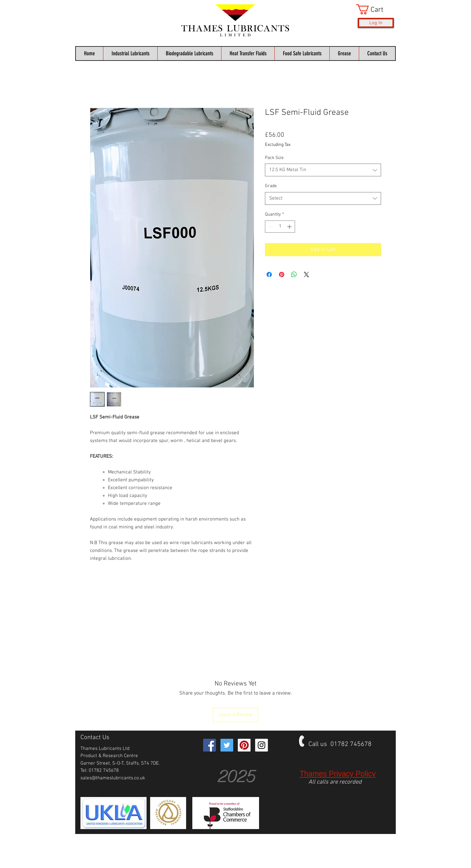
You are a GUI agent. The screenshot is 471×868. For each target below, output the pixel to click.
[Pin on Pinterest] (282, 275)
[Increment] (290, 227)
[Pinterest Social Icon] (244, 745)
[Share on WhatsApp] (294, 275)
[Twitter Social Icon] (227, 745)
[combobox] (323, 170)
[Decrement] (270, 227)
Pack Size (274, 158)
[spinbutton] (280, 227)
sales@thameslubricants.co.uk (113, 778)
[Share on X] (306, 275)
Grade (271, 186)
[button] (375, 9)
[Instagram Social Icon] (262, 745)
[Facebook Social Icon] (209, 745)
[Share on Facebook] (269, 275)
